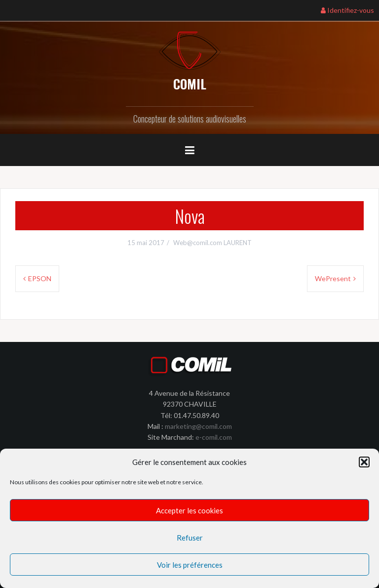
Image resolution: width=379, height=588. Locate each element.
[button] (364, 462)
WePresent (333, 278)
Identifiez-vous (347, 10)
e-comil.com (214, 437)
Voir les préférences (190, 565)
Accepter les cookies (189, 510)
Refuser (190, 538)
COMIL (190, 84)
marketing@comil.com (198, 426)
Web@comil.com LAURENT (212, 243)
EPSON (40, 278)
